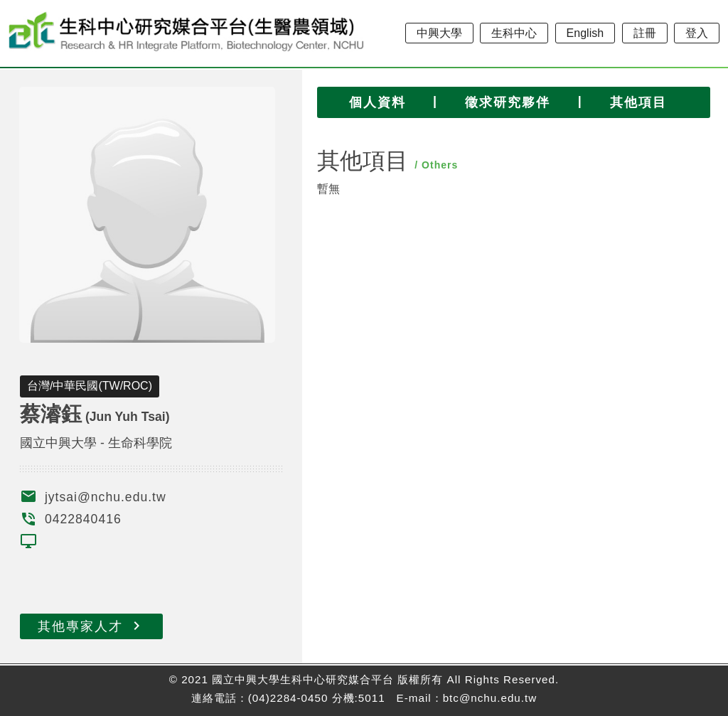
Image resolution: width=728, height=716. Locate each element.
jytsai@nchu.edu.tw (106, 497)
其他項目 (638, 102)
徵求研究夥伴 (508, 102)
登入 (697, 33)
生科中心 (514, 33)
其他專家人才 (91, 626)
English (585, 33)
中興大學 (439, 33)
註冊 (645, 33)
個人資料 (378, 102)
